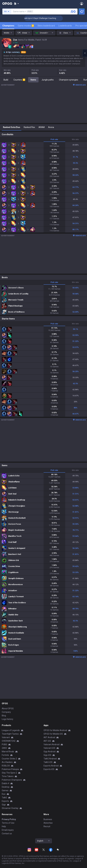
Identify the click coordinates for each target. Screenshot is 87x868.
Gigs (4, 805)
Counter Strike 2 (9, 759)
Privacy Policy (9, 819)
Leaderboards (65, 26)
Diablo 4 (5, 783)
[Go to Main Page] (7, 4)
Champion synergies (69, 80)
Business (48, 819)
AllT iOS (47, 741)
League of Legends (11, 730)
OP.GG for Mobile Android (55, 730)
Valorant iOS (49, 748)
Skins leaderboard (46, 26)
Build (6, 80)
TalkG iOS (48, 762)
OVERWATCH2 (9, 741)
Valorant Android (52, 744)
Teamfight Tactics (10, 734)
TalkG (4, 798)
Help (4, 826)
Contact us (7, 834)
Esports (5, 801)
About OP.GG (8, 708)
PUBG (4, 744)
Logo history (7, 719)
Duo (4, 794)
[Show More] (16, 4)
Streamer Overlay (10, 808)
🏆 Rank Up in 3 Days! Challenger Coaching (45, 18)
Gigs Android (50, 752)
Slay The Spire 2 (9, 773)
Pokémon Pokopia (10, 769)
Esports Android (51, 766)
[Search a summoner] (73, 11)
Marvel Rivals (8, 752)
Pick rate (54, 139)
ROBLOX (6, 766)
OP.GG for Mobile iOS (53, 734)
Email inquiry (8, 830)
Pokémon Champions (12, 780)
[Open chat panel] (85, 53)
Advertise (48, 823)
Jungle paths (48, 80)
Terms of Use (8, 823)
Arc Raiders (7, 762)
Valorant (6, 737)
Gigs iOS (47, 755)
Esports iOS (49, 769)
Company (6, 712)
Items (33, 80)
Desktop (6, 787)
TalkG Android (50, 759)
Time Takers (8, 776)
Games (5, 790)
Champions (8, 26)
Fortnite (5, 755)
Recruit (47, 826)
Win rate (75, 139)
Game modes (26, 26)
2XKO (4, 748)
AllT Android (49, 737)
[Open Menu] (82, 4)
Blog (4, 716)
